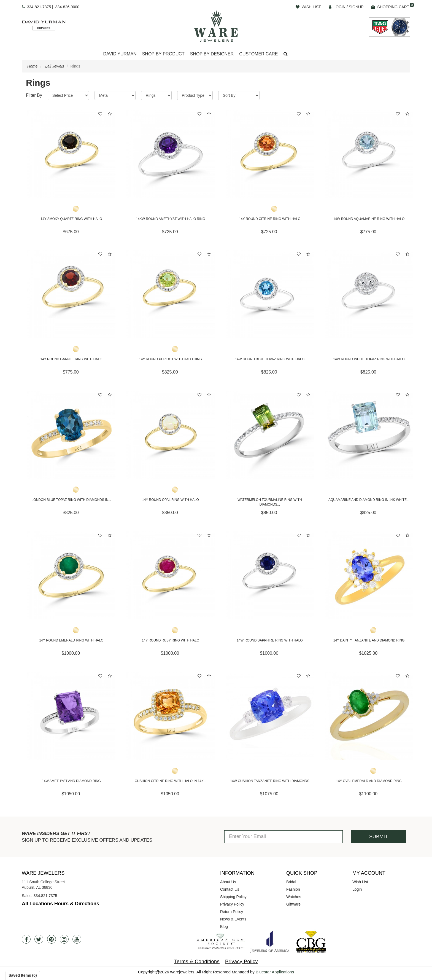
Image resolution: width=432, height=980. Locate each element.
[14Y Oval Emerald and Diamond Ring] (369, 716)
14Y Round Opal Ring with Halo (171, 500)
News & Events (233, 919)
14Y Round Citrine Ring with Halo (270, 219)
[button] (286, 54)
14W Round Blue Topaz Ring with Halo (270, 359)
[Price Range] (68, 95)
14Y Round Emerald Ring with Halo (71, 640)
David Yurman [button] (120, 54)
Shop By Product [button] (163, 54)
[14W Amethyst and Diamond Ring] (71, 716)
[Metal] (115, 95)
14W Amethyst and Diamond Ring (71, 781)
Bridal (291, 882)
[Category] (156, 95)
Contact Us (230, 889)
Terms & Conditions (197, 962)
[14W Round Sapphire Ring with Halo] (270, 575)
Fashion (293, 889)
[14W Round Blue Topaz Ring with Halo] (270, 294)
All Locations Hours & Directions (60, 904)
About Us (228, 882)
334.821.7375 (45, 896)
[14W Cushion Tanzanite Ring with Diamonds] (270, 716)
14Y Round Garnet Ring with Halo (71, 359)
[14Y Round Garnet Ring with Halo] (71, 294)
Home (32, 66)
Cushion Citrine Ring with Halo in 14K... (171, 781)
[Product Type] (195, 95)
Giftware (293, 904)
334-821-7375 (39, 7)
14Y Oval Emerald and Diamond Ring (369, 781)
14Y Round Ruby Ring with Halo (171, 640)
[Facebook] (26, 939)
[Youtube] (77, 939)
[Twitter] (39, 939)
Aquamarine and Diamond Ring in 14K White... (369, 500)
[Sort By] (239, 95)
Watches (294, 897)
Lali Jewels (55, 66)
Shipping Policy (233, 897)
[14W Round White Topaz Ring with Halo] (369, 294)
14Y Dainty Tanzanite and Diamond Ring (369, 640)
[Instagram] (64, 939)
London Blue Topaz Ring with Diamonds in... (71, 500)
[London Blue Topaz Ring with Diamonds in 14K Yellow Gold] (71, 435)
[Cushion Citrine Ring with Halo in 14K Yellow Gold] (171, 716)
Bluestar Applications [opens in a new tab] (275, 972)
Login (357, 889)
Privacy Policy (232, 904)
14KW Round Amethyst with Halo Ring (170, 219)
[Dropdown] (120, 54)
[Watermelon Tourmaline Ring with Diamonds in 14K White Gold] (270, 435)
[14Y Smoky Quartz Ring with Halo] (71, 154)
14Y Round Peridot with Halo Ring (171, 359)
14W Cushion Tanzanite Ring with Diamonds (270, 781)
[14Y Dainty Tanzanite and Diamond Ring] (369, 575)
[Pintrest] (52, 939)
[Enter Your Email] (283, 837)
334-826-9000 (67, 7)
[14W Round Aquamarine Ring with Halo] (369, 154)
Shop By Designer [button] (212, 54)
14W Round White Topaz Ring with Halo (369, 359)
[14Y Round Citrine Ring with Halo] (270, 154)
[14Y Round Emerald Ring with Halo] (71, 575)
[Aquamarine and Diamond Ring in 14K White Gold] (369, 435)
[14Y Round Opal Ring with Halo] (171, 435)
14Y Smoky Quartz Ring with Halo (71, 219)
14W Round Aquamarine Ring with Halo (369, 219)
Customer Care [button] (258, 54)
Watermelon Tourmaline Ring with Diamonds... (270, 502)
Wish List (360, 882)
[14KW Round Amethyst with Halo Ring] (171, 154)
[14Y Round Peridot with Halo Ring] (171, 294)
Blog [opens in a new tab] (224, 927)
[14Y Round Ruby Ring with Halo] (171, 575)
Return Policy (232, 912)
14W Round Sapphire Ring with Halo (270, 640)
